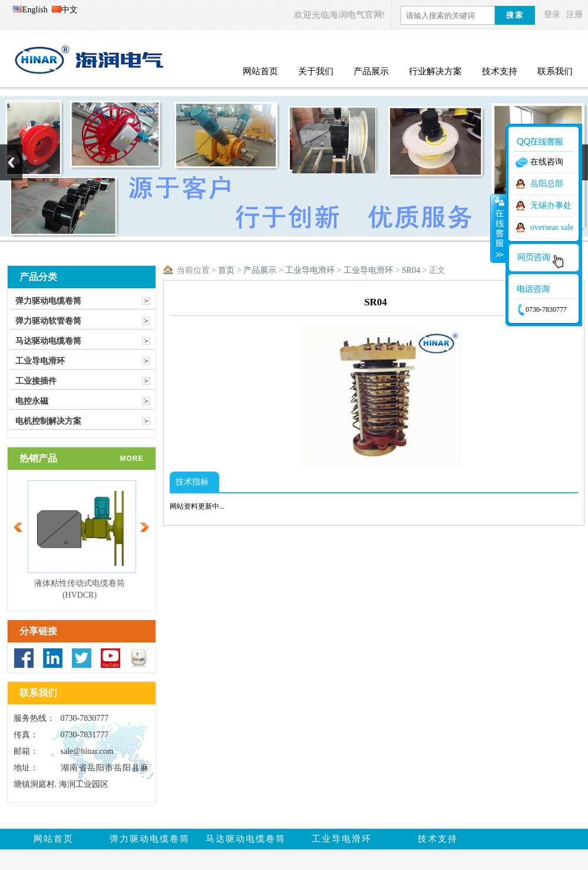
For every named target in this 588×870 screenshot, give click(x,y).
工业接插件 (36, 381)
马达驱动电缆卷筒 (48, 341)
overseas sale (552, 227)
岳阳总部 (547, 184)
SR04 (411, 270)
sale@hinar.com (87, 751)
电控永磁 (32, 401)
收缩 (498, 228)
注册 (574, 14)
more (132, 459)
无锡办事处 (551, 205)
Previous (11, 162)
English (30, 10)
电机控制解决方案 (48, 421)
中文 (65, 10)
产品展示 (260, 270)
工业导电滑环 (40, 361)
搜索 (515, 15)
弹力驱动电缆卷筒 (48, 301)
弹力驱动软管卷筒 (48, 321)
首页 (226, 270)
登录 (552, 14)
